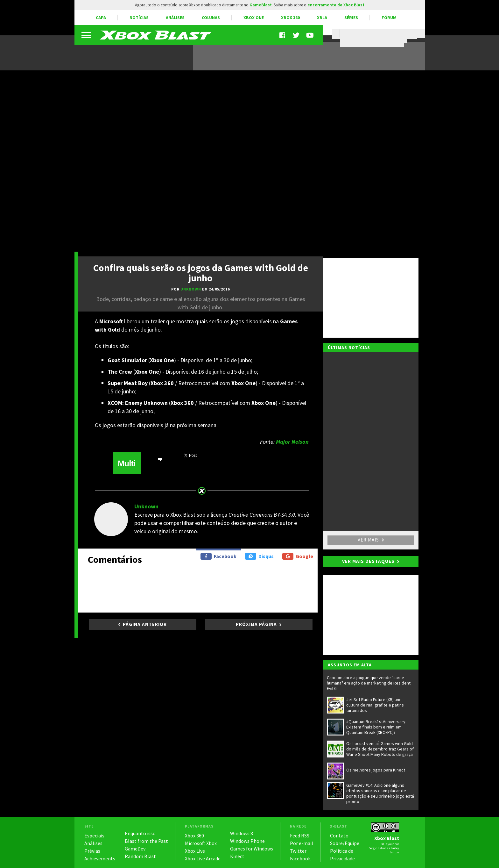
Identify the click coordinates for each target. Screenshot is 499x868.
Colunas (211, 18)
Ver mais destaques (368, 561)
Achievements (100, 858)
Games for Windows (252, 849)
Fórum (389, 18)
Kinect (237, 856)
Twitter (298, 851)
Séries (351, 18)
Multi (127, 463)
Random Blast (140, 856)
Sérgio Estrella (379, 848)
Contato (339, 836)
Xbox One (254, 18)
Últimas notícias (349, 348)
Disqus (259, 556)
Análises (175, 18)
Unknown (146, 506)
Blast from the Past (146, 841)
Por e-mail (302, 843)
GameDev (135, 849)
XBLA (322, 18)
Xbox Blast (387, 838)
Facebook (218, 556)
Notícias (139, 18)
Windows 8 (242, 833)
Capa (101, 18)
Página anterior (145, 624)
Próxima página (256, 624)
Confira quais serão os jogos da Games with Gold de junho (201, 273)
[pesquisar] (373, 38)
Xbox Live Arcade (203, 858)
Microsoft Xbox (201, 843)
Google (298, 556)
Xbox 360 (290, 18)
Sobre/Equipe (345, 843)
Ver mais (371, 540)
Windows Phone (247, 841)
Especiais (94, 836)
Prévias (92, 851)
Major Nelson (292, 442)
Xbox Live (195, 851)
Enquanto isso (140, 833)
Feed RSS (300, 836)
